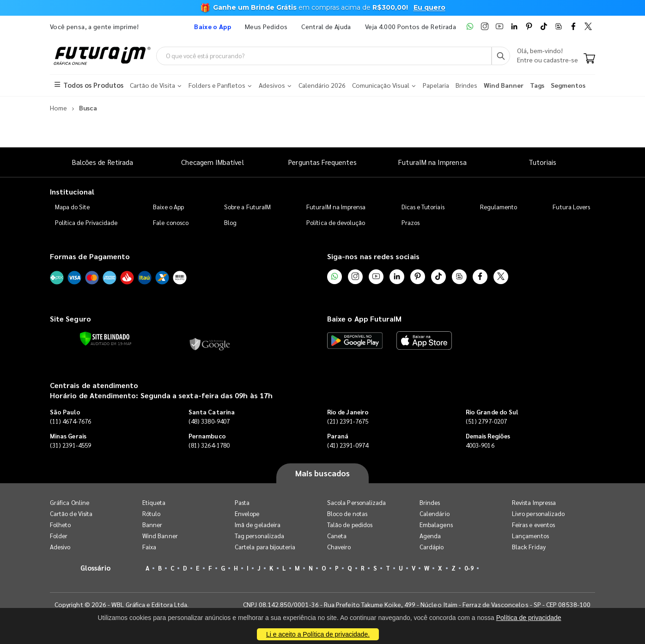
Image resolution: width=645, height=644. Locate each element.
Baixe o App (168, 207)
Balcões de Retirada (103, 162)
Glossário (96, 568)
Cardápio (432, 547)
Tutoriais (542, 162)
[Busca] (501, 56)
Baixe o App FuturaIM (364, 319)
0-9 (469, 568)
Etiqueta (154, 502)
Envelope (247, 513)
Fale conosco (171, 222)
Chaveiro (339, 547)
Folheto (60, 525)
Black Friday (529, 547)
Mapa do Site (73, 207)
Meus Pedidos (266, 26)
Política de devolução (336, 222)
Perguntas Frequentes (322, 162)
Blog (230, 222)
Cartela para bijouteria (265, 547)
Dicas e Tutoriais (423, 207)
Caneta (337, 536)
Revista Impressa (534, 502)
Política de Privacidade (86, 222)
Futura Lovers (571, 207)
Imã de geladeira (258, 525)
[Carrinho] (589, 59)
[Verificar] (105, 339)
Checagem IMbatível (212, 162)
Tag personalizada (259, 536)
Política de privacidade (529, 618)
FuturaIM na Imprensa (432, 162)
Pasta (242, 502)
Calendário (435, 513)
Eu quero (429, 7)
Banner (152, 525)
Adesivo (60, 547)
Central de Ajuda (326, 26)
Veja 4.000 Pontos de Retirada (411, 26)
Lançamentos (530, 536)
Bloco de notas (347, 513)
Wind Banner (160, 536)
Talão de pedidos (350, 525)
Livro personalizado (538, 513)
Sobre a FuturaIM (247, 207)
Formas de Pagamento (90, 256)
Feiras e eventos (533, 525)
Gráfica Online (70, 502)
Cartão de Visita (71, 513)
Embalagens (436, 525)
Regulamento (499, 207)
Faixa (149, 547)
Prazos (411, 222)
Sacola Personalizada (356, 502)
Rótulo (151, 513)
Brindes (430, 502)
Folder (59, 536)
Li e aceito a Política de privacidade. (318, 634)
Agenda (430, 536)
